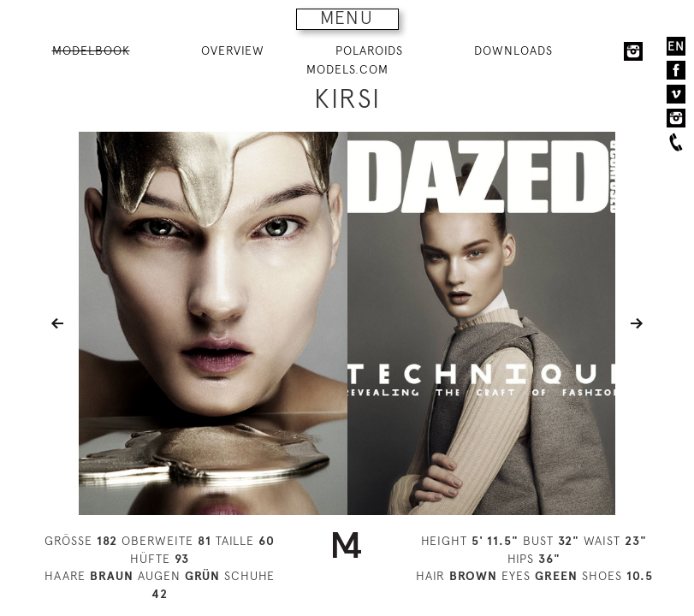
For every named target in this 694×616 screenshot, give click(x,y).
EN (676, 46)
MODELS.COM (347, 69)
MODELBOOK (91, 50)
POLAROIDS (369, 50)
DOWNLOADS (513, 50)
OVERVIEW (233, 50)
